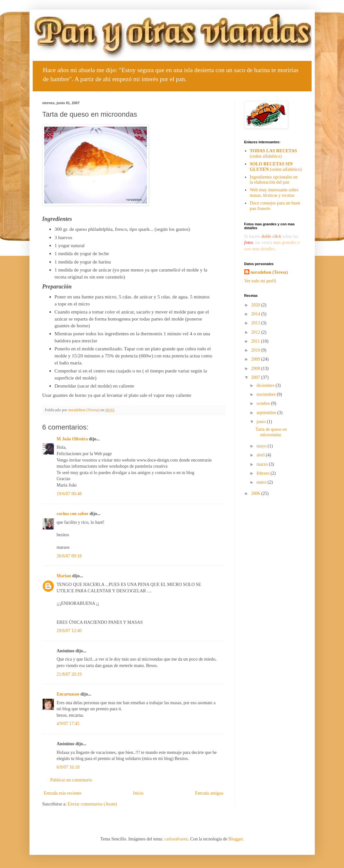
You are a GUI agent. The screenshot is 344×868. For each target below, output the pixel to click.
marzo (263, 464)
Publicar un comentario (71, 780)
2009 (256, 359)
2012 (256, 332)
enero (262, 482)
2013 (256, 323)
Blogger (235, 839)
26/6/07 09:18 (69, 556)
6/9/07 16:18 (68, 767)
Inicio (138, 793)
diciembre (266, 385)
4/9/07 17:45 (68, 724)
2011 (256, 341)
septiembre (267, 413)
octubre (264, 403)
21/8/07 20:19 (69, 674)
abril (261, 455)
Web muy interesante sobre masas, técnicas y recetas (274, 193)
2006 (256, 493)
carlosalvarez (176, 839)
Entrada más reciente (63, 793)
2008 (256, 368)
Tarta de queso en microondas (271, 432)
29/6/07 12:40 (69, 631)
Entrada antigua (209, 793)
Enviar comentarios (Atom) (92, 804)
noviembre (267, 394)
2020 (256, 305)
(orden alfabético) (273, 154)
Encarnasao (68, 694)
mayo (262, 446)
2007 (256, 377)
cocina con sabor (73, 514)
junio (262, 422)
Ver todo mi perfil (260, 281)
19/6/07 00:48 (69, 494)
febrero (264, 473)
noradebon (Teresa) (269, 272)
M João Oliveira (72, 439)
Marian (64, 576)
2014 (256, 314)
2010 (256, 350)
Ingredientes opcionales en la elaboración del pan (274, 180)
